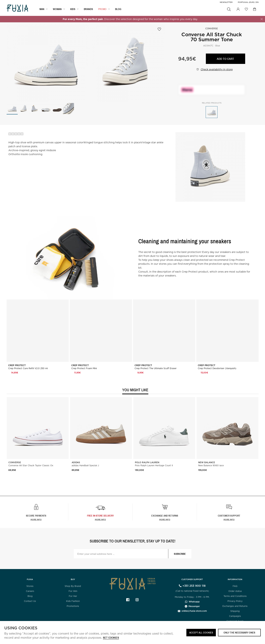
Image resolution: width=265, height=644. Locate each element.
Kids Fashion (73, 601)
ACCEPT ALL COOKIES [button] (201, 632)
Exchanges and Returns (235, 606)
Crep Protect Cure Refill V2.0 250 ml (28, 368)
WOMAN (57, 9)
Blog (30, 596)
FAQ (235, 586)
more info (100, 519)
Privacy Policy (235, 601)
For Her (73, 596)
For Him (73, 591)
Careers (30, 591)
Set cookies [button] (111, 638)
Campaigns (235, 616)
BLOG (118, 9)
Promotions (73, 606)
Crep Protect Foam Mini (84, 368)
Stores (30, 586)
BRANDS (88, 9)
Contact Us (30, 601)
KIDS (73, 9)
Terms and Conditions (235, 596)
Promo (102, 9)
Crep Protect (17, 365)
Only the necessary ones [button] (239, 632)
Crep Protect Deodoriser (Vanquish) (217, 368)
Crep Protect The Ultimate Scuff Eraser (156, 368)
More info (36, 519)
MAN (42, 9)
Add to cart (225, 59)
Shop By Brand (73, 586)
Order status (235, 591)
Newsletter (226, 2)
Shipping (235, 611)
